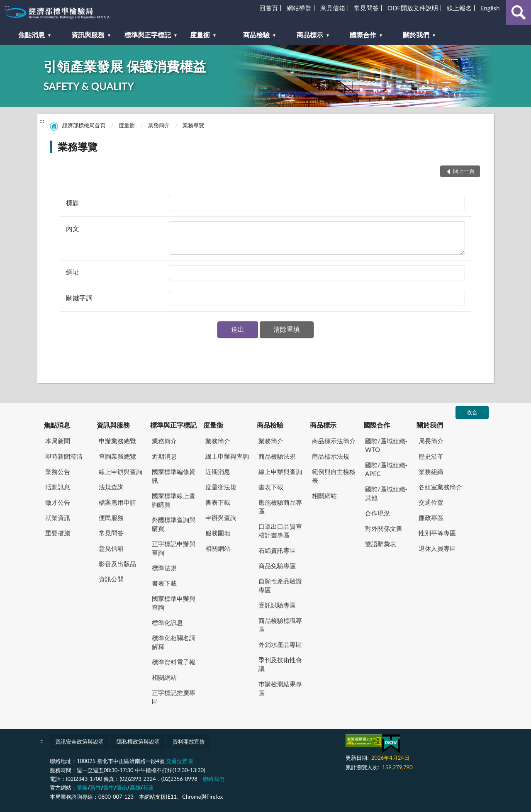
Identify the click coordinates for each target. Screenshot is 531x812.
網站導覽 (299, 8)
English (490, 8)
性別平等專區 (437, 533)
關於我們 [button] (416, 35)
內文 (73, 228)
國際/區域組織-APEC (386, 469)
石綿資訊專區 (277, 550)
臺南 (122, 788)
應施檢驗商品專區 (280, 507)
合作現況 (378, 513)
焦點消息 (57, 425)
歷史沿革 (431, 456)
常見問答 (366, 8)
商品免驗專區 (277, 566)
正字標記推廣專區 (174, 697)
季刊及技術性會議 (280, 664)
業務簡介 (159, 125)
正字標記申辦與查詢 (174, 548)
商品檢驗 (270, 425)
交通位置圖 (179, 761)
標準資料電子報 (174, 662)
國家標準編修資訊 (174, 476)
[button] (238, 330)
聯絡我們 (214, 779)
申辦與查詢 (221, 518)
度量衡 (127, 125)
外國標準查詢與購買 (174, 524)
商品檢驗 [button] (256, 35)
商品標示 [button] (310, 35)
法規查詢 (111, 487)
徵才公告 (58, 502)
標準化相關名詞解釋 (174, 642)
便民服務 (111, 518)
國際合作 (377, 425)
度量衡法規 (221, 487)
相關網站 (164, 677)
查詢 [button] (519, 12)
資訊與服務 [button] (88, 35)
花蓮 (148, 788)
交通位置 (431, 502)
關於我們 (430, 425)
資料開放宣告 (189, 741)
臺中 (109, 788)
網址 (73, 272)
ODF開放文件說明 (413, 8)
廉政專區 (431, 518)
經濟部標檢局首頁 (84, 125)
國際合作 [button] (363, 35)
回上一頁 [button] (464, 171)
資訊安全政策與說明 (79, 741)
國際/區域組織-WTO (386, 445)
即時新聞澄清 (64, 456)
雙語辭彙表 (381, 544)
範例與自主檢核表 (334, 476)
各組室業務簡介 (440, 487)
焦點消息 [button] (32, 35)
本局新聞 (58, 441)
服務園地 (218, 533)
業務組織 (431, 472)
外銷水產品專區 (280, 644)
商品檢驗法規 (277, 456)
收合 (472, 412)
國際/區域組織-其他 (386, 493)
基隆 (82, 788)
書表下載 (164, 583)
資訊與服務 (113, 425)
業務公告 (58, 472)
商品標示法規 (331, 456)
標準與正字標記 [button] (148, 35)
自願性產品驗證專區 (280, 585)
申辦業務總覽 (117, 441)
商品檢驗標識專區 (280, 625)
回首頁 (269, 8)
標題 (73, 203)
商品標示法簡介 (334, 441)
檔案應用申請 (117, 502)
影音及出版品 (117, 564)
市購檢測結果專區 (280, 688)
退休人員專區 (437, 548)
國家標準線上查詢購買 (174, 500)
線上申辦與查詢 (121, 472)
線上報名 (459, 8)
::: (7, 7)
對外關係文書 (384, 528)
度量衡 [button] (200, 35)
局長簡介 (431, 441)
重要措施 (58, 533)
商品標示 (323, 425)
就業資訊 (58, 518)
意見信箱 (333, 8)
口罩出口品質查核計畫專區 (280, 531)
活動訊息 (58, 487)
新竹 (95, 788)
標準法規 (164, 568)
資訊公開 (111, 579)
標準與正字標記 (173, 425)
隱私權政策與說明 (138, 741)
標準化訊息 (167, 622)
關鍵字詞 (79, 298)
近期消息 (164, 456)
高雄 (135, 788)
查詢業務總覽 (117, 456)
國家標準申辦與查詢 (174, 603)
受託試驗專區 (277, 605)
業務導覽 (193, 125)
